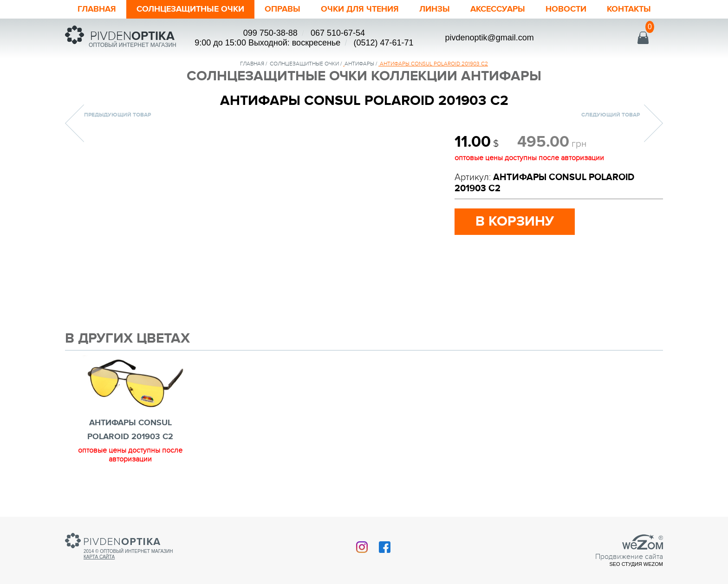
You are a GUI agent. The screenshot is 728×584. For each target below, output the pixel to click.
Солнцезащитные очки (190, 9)
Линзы (435, 9)
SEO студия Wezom (636, 564)
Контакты (629, 9)
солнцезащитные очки (304, 64)
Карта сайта (99, 557)
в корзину (515, 221)
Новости (566, 9)
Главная (97, 9)
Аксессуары (498, 9)
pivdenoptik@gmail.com (489, 38)
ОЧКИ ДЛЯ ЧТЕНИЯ (360, 9)
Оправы (283, 9)
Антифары (359, 64)
